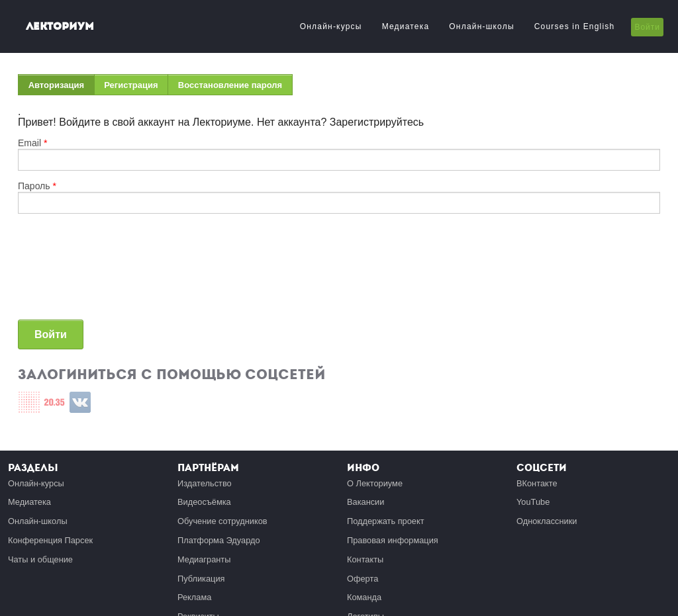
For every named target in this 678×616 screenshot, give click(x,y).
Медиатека (406, 26)
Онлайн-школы (481, 26)
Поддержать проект (386, 521)
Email (32, 143)
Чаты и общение (40, 559)
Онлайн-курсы (331, 26)
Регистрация (131, 85)
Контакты (365, 559)
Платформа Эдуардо (219, 540)
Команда (364, 597)
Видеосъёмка (204, 502)
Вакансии (365, 502)
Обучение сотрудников (222, 521)
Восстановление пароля (230, 85)
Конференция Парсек (50, 540)
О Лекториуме (375, 483)
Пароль (37, 186)
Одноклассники (547, 521)
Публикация (201, 579)
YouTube (533, 502)
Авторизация (62, 88)
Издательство (205, 483)
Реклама (194, 597)
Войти (647, 27)
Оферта (363, 579)
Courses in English (575, 26)
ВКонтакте (537, 483)
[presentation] (72, 272)
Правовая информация (393, 540)
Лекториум (60, 26)
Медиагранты (204, 559)
